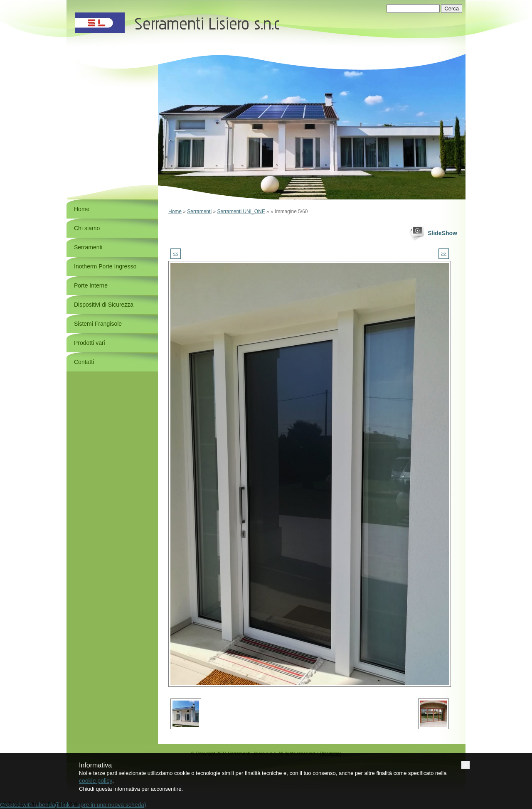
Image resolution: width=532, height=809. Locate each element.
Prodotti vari (90, 343)
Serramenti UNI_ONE (241, 211)
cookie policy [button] (96, 781)
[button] (465, 765)
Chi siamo (87, 228)
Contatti (84, 362)
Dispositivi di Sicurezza (104, 305)
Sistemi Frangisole (98, 324)
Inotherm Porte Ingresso (105, 266)
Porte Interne (91, 285)
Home (175, 211)
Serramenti (199, 211)
